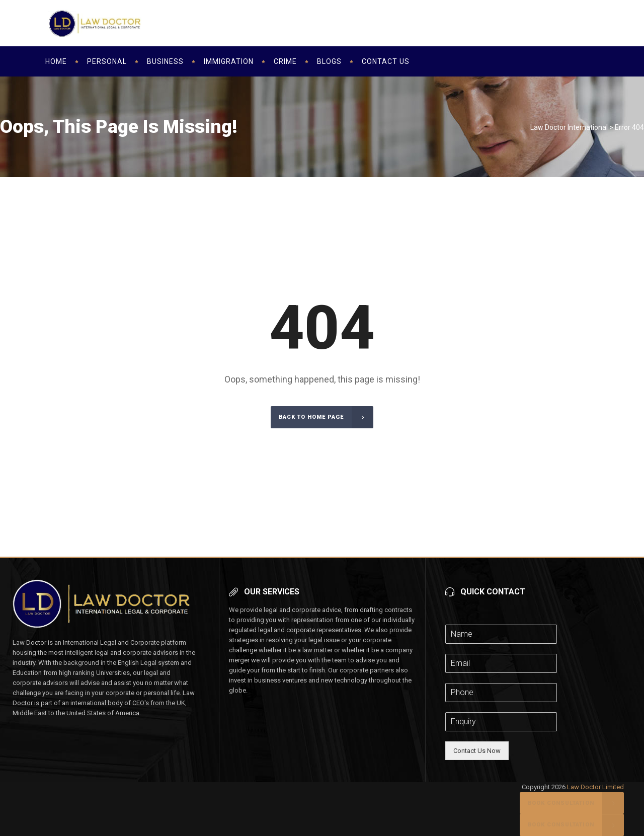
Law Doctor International (569, 127)
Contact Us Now (477, 751)
